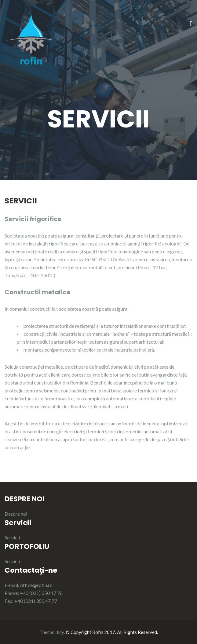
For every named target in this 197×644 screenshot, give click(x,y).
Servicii (12, 537)
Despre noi (16, 514)
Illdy (60, 632)
